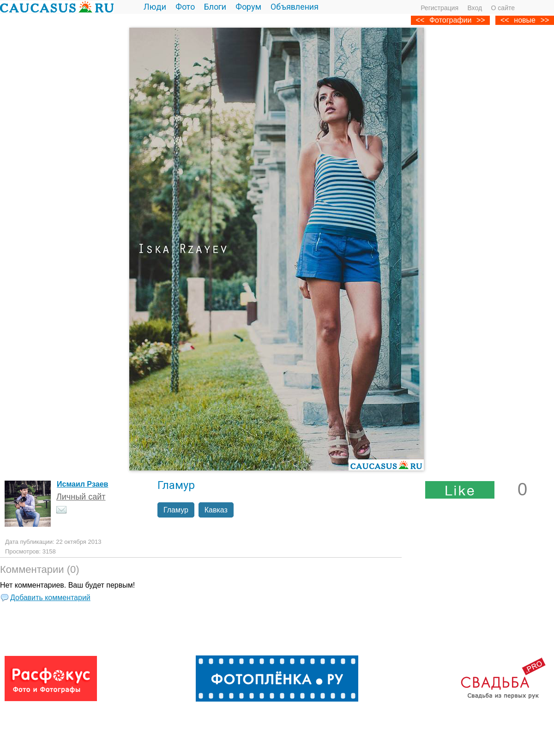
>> (545, 20)
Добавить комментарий (50, 598)
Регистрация (440, 8)
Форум (248, 7)
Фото (185, 7)
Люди (155, 7)
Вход (475, 8)
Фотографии (450, 20)
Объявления (295, 7)
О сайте (503, 8)
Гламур (176, 510)
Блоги (215, 7)
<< (505, 20)
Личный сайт (81, 497)
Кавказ (216, 510)
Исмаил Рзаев (82, 484)
